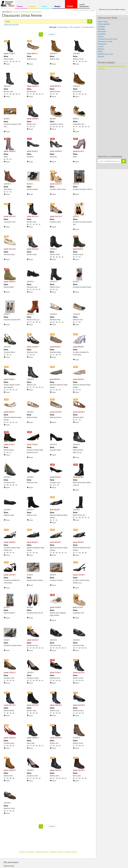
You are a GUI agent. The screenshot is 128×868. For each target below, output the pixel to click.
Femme (21, 6)
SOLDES (71, 7)
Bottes (100, 52)
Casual (101, 46)
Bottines (101, 49)
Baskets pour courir (105, 54)
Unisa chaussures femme (84, 10)
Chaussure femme (28, 12)
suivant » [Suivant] (52, 34)
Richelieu (101, 29)
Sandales (101, 27)
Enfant (46, 6)
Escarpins (102, 34)
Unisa (39, 12)
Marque (58, 7)
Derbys (101, 36)
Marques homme (57, 852)
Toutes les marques (27, 852)
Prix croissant (75, 27)
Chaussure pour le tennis (108, 39)
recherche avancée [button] (11, 25)
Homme (33, 6)
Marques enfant (71, 852)
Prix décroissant (88, 27)
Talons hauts (103, 22)
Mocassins (102, 31)
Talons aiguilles (104, 24)
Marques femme (42, 852)
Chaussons (102, 44)
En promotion (63, 27)
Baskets (101, 57)
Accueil (16, 12)
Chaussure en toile (105, 41)
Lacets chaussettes (84, 5)
